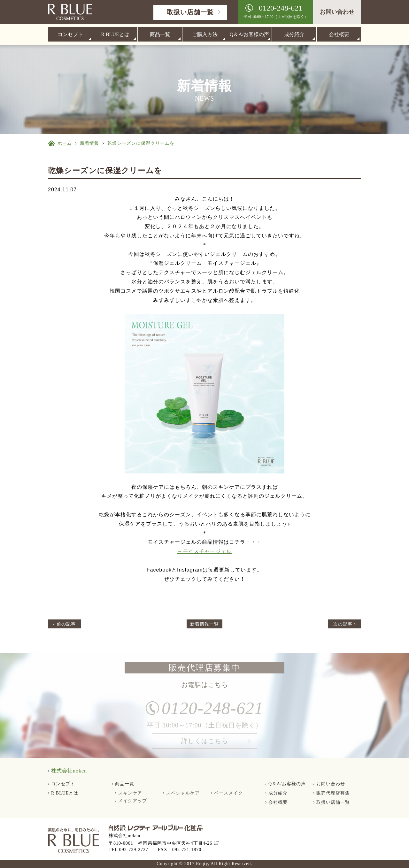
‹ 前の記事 (64, 624)
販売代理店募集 (333, 793)
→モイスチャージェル (204, 551)
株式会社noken (69, 771)
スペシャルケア (183, 793)
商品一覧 (160, 34)
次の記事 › (345, 624)
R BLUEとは (115, 34)
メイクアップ (133, 801)
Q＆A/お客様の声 (250, 34)
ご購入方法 (205, 34)
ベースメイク (228, 793)
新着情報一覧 (204, 624)
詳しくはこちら (205, 743)
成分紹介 (294, 34)
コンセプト (70, 34)
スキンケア (130, 793)
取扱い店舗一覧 (190, 12)
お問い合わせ (337, 12)
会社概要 (339, 34)
